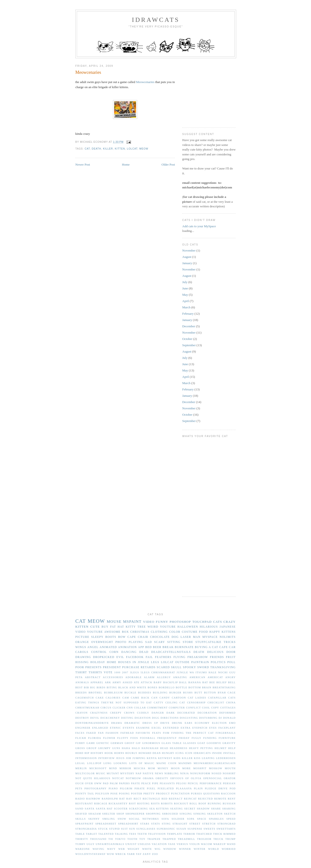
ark (108, 682)
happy (215, 632)
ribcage (101, 804)
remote (220, 799)
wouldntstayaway (91, 854)
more (186, 768)
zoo (155, 854)
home (112, 662)
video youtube (89, 632)
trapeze (154, 839)
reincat (190, 799)
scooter (121, 809)
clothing (159, 632)
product (163, 794)
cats (218, 622)
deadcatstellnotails (171, 652)
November (189, 250)
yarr (131, 854)
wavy (111, 849)
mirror (125, 768)
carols (82, 652)
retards (148, 667)
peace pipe (150, 783)
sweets (209, 829)
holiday (98, 662)
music (101, 773)
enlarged (100, 728)
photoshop (180, 622)
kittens (229, 632)
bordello (167, 687)
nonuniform (200, 773)
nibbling (172, 773)
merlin (81, 768)
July (185, 282)
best (79, 687)
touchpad (202, 622)
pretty (149, 794)
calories (113, 698)
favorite (143, 733)
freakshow (198, 657)
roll (193, 804)
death (97, 149)
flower (109, 738)
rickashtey (118, 804)
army (117, 682)
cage (232, 693)
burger (175, 693)
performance (211, 783)
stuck (103, 829)
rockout (181, 804)
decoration (207, 713)
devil (95, 718)
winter (199, 849)
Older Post (168, 164)
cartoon (179, 698)
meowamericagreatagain (215, 763)
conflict (194, 708)
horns (119, 753)
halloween (188, 627)
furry (80, 743)
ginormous (151, 743)
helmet (221, 748)
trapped (169, 839)
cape (132, 637)
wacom (207, 844)
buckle (130, 693)
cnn (130, 708)
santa (90, 809)
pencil (193, 783)
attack (147, 682)
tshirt (81, 672)
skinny (94, 819)
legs (155, 662)
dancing (129, 652)
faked (91, 733)
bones (153, 687)
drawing (83, 657)
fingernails (226, 733)
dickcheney (110, 718)
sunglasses (146, 829)
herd (79, 753)
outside (182, 662)
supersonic (166, 829)
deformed (227, 713)
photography (96, 788)
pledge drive (216, 788)
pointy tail (85, 794)
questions (212, 794)
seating (176, 809)
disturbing (208, 718)
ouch (80, 783)
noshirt (229, 773)
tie (111, 839)
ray (129, 799)
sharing (229, 809)
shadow (203, 809)
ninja (185, 773)
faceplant (227, 728)
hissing (82, 662)
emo (232, 723)
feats (157, 733)
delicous (215, 652)
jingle (143, 662)
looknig (121, 763)
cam (126, 698)
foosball (148, 738)
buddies (145, 693)
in (134, 662)
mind (113, 768)
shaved (81, 814)
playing (136, 642)
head (164, 748)
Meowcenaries (88, 72)
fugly (197, 738)
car (232, 647)
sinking (200, 814)
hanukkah (150, 748)
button (210, 693)
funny (162, 622)
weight (134, 849)
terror (189, 834)
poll (232, 662)
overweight (102, 642)
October (187, 339)
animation (128, 647)
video (149, 622)
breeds (81, 693)
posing (125, 794)
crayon (82, 713)
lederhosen (226, 758)
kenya (152, 758)
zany (147, 854)
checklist (216, 703)
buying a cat (207, 647)
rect (138, 799)
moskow (216, 768)
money (163, 768)
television (157, 834)
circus (106, 708)
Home (126, 164)
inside (217, 753)
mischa (140, 768)
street (195, 824)
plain (198, 788)
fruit (231, 657)
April (186, 301)
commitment (157, 708)
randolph (110, 799)
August (187, 257)
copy (215, 708)
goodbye (214, 743)
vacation (159, 844)
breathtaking (224, 687)
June (185, 288)
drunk (177, 723)
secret (190, 809)
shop (120, 814)
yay (139, 854)
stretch (209, 824)
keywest (165, 758)
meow (144, 149)
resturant (84, 804)
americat (215, 677)
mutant (113, 773)
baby (158, 682)
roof (203, 804)
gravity (229, 743)
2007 (125, 672)
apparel (97, 682)
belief (222, 682)
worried (229, 849)
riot (133, 804)
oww (98, 783)
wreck (121, 854)
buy (105, 627)
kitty (131, 627)
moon (175, 768)
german (117, 743)
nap (139, 773)
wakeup (220, 844)
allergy (164, 677)
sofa (165, 819)
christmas (140, 632)
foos (134, 738)
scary (160, 642)
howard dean (150, 753)
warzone (83, 849)
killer (108, 149)
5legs (145, 672)
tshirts (95, 672)
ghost (130, 743)
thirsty (82, 839)
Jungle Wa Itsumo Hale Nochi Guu (206, 672)
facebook (135, 657)
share (216, 809)
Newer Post (83, 164)
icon (189, 753)
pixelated (166, 788)
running (215, 804)
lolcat (132, 149)
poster (137, 794)
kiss (197, 758)
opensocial (213, 778)
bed (149, 647)
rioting (144, 804)
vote (108, 672)
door (231, 652)
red (165, 799)
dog (175, 637)
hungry (168, 753)
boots (111, 637)
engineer (83, 728)
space (202, 819)
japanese (227, 627)
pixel (151, 788)
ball (183, 682)
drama (117, 723)
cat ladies (197, 698)
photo (121, 642)
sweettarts (226, 829)
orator (230, 778)
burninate (184, 647)
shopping (153, 814)
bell (232, 682)
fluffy (123, 738)
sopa (191, 819)
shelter (109, 814)
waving (99, 849)
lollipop (94, 763)
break (168, 647)
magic (150, 763)
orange (82, 642)
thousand (98, 839)
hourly (131, 753)
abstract (93, 677)
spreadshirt (128, 824)
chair (143, 637)
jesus (120, 758)
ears (189, 723)
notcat (118, 778)
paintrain (200, 662)
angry (230, 677)
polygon (102, 794)
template (175, 834)
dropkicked (104, 657)
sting (166, 824)
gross (80, 748)
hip (87, 753)
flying (179, 657)
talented (106, 834)
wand (231, 844)
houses (125, 662)
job (129, 758)
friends (217, 657)
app (141, 647)
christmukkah (87, 708)
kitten (120, 149)
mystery (127, 773)
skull (176, 667)
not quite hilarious (93, 778)
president (112, 667)
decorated (186, 713)
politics (218, 662)
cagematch (85, 698)
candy (165, 698)
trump (231, 839)
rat (122, 799)
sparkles (216, 819)
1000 (117, 672)
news (159, 773)
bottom (194, 687)
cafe (224, 647)
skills (81, 819)
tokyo (120, 839)
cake (100, 698)
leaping (208, 758)
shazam (95, 814)
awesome (112, 632)
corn (114, 652)
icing (180, 753)
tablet (91, 834)
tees (133, 834)
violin (195, 844)
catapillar (217, 698)
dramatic (132, 723)
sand (79, 809)
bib (86, 687)
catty (159, 703)
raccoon (228, 794)
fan (101, 733)
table (80, 834)
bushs (188, 693)
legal (80, 763)
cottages (228, 708)
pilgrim (126, 788)
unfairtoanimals (110, 844)
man (197, 637)
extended (171, 728)
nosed (217, 773)
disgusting (189, 718)
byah (222, 693)
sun (132, 829)
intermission (86, 758)
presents (94, 667)
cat (87, 149)
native (148, 773)
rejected (205, 799)
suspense (195, 829)
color (175, 632)
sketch (230, 814)
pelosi (181, 783)
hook (109, 753)
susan (181, 829)
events (129, 728)
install (229, 753)
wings (81, 647)
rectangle (151, 799)
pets (79, 788)
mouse (114, 621)
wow (111, 854)
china (231, 703)
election (219, 723)
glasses (190, 743)
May (185, 295)
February (188, 314)
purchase (131, 667)
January (187, 263)
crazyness (99, 713)
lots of (136, 763)
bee (212, 682)
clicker (119, 708)
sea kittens (159, 809)
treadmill (187, 839)
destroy (82, 718)
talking (121, 834)
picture (82, 637)
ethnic (116, 728)
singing (186, 814)
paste (136, 783)
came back (140, 698)
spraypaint (84, 824)
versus (182, 844)
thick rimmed (224, 834)
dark (171, 713)
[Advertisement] (219, 91)
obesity (162, 778)
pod (233, 788)
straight (180, 824)
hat (121, 627)
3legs (135, 672)
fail (149, 657)
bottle (181, 687)
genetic (103, 743)
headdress (179, 748)
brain (207, 687)
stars (145, 824)
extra (186, 728)
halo (136, 748)
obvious (177, 778)
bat (205, 682)
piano (113, 788)
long (108, 763)
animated (108, 647)
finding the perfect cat (193, 733)
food (203, 632)
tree (142, 627)
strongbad (227, 824)
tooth (132, 839)
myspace (210, 637)
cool (206, 708)
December (189, 326)
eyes (213, 728)
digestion (143, 718)
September (189, 345)
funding (210, 738)
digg (156, 718)
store (188, 642)
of (187, 778)
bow (122, 637)
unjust (131, 844)
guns (116, 748)
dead (144, 652)
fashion (112, 733)
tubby (80, 844)
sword (203, 667)
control (99, 652)
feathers (163, 657)
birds (101, 687)
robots (167, 804)
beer (157, 647)
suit (124, 829)
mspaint (132, 621)
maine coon (167, 763)
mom (152, 768)
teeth (142, 834)
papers (125, 783)
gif (138, 743)
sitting (174, 642)
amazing (180, 677)
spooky (190, 667)
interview (107, 758)
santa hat (104, 809)
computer (177, 708)
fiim (166, 733)
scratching (138, 809)
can (155, 698)
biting (112, 687)
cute (95, 627)
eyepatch (200, 728)
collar (140, 708)
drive (165, 723)
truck (218, 839)
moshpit (200, 768)
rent (232, 799)
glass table (172, 743)
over (89, 783)
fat (113, 627)
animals (82, 682)
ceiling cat (175, 703)
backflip (171, 682)
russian (229, 804)
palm (114, 783)
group (92, 748)
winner (185, 849)
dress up (150, 723)
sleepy (97, 637)
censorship (196, 703)
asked (127, 682)
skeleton (215, 814)
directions (170, 718)
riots (155, 804)
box (125, 632)
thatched (204, 834)
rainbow (93, 799)
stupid (114, 829)
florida (95, 738)
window (170, 849)
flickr (81, 738)
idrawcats (156, 20)
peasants (167, 783)
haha (126, 748)
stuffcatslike (208, 642)
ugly (91, 844)
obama (148, 778)
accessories (113, 677)
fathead (127, 733)
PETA (79, 677)
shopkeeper (135, 814)
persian (229, 783)
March (186, 307)
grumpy (104, 748)
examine (143, 728)
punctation (180, 794)
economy (202, 723)
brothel (95, 693)
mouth (230, 768)
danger (158, 713)
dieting (127, 718)
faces (80, 733)
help (232, 748)
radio (80, 799)
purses (197, 794)
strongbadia (86, 829)
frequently (167, 738)
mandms (185, 763)
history (97, 753)
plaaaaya (184, 788)
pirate (140, 788)
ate (137, 682)
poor (80, 667)
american (198, 677)
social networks (144, 819)
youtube (168, 627)
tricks (230, 642)
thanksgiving (223, 667)
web (122, 849)
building (160, 693)
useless (144, 844)
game (91, 743)
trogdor (204, 839)
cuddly (143, 713)
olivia (196, 778)
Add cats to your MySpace (199, 226)
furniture (227, 738)
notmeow (133, 778)
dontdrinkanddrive (92, 723)
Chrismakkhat (163, 672)
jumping (139, 758)
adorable (134, 677)
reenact (176, 799)
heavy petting (201, 748)
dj (220, 718)
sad (149, 642)
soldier (178, 819)
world (214, 849)
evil (120, 657)
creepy (116, 713)
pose (114, 794)
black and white (132, 687)
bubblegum (113, 693)
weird (153, 627)
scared (163, 667)
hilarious (209, 627)
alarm (149, 677)
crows (129, 713)
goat (201, 743)
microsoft (98, 768)
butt (198, 693)
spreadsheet (106, 824)
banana (195, 682)
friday (184, 738)
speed (231, 819)
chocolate (160, 637)
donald (229, 718)
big (93, 687)
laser (186, 637)
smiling (109, 819)
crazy (229, 622)
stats (155, 824)
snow (122, 819)
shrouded (170, 814)
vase (172, 844)
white (147, 849)
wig (158, 849)
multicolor (85, 773)
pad (106, 783)
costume (190, 632)
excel (156, 728)
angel (93, 647)
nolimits (228, 637)
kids (177, 758)
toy (142, 839)
